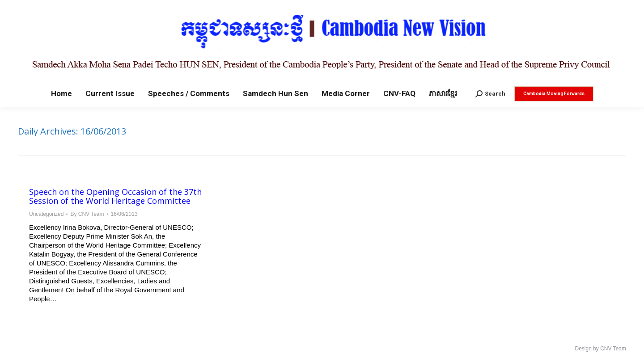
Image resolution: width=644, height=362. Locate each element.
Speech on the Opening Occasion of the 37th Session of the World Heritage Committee (115, 196)
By (87, 214)
